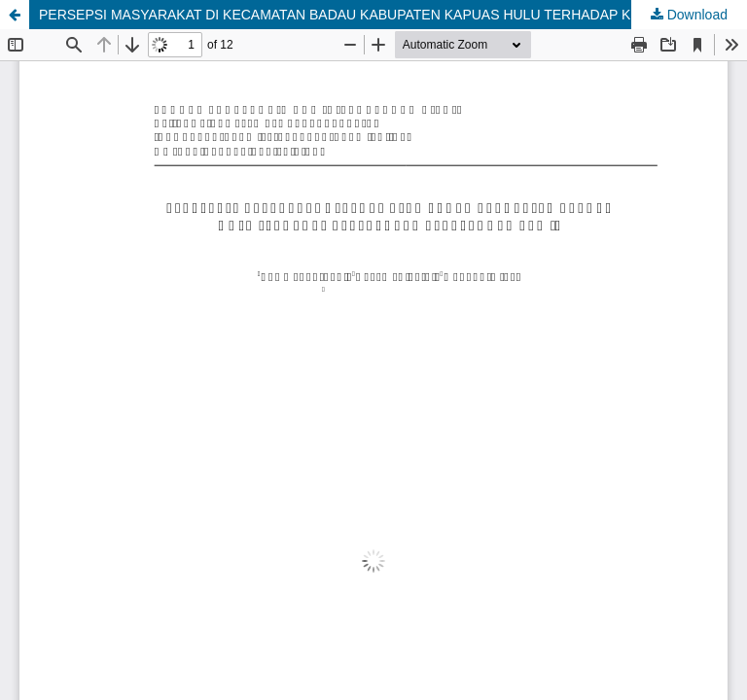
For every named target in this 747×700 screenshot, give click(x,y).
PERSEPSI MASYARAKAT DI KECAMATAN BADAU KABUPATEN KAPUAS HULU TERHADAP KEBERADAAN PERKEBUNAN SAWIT (393, 15)
